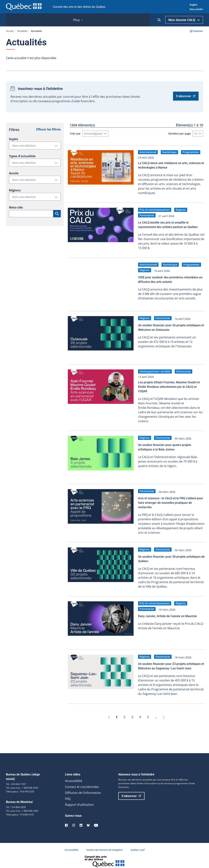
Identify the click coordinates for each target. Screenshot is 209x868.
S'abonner (186, 96)
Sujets (14, 139)
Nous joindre (196, 9)
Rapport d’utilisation (79, 800)
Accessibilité (74, 776)
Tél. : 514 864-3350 (16, 802)
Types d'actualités (22, 156)
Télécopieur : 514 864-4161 (20, 810)
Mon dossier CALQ (184, 20)
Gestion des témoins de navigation (105, 845)
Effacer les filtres (48, 129)
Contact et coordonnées (82, 782)
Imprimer (196, 31)
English (193, 5)
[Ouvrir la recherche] (159, 20)
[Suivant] (164, 712)
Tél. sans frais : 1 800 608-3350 (22, 783)
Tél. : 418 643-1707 (16, 779)
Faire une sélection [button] (36, 146)
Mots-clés (16, 207)
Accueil (10, 31)
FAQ (68, 794)
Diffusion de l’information (83, 788)
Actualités (22, 31)
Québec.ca (138, 845)
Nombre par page (180, 134)
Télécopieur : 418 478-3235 (20, 787)
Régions (15, 190)
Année (14, 173)
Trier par (75, 134)
